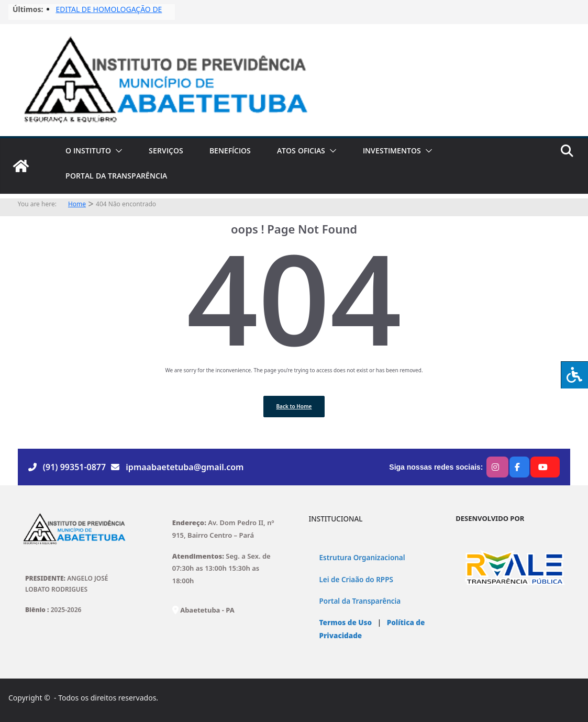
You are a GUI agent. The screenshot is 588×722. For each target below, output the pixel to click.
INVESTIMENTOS (392, 151)
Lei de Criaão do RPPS (356, 580)
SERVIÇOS (166, 151)
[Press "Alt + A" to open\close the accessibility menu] (574, 375)
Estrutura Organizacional (362, 558)
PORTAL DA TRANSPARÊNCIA (116, 176)
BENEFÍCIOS (230, 151)
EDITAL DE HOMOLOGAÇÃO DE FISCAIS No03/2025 (109, 14)
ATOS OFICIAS (301, 151)
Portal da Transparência (360, 601)
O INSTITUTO (88, 151)
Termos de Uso (346, 623)
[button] (117, 151)
